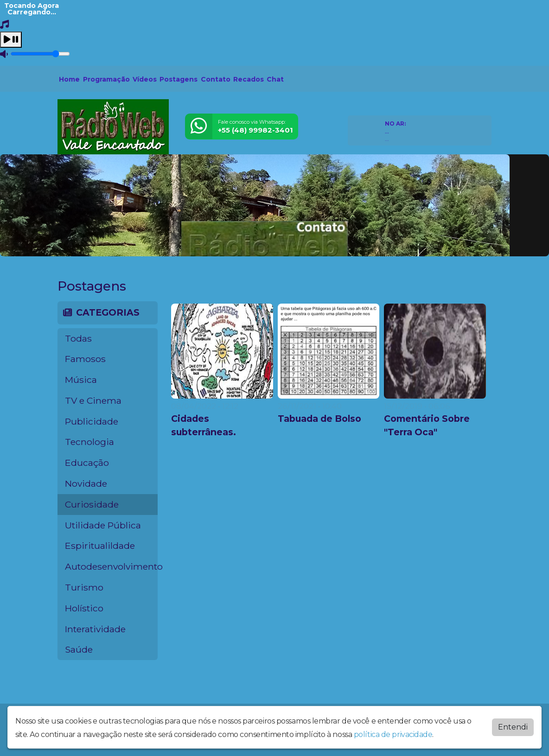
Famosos (85, 359)
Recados (249, 79)
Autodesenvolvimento (111, 566)
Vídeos (145, 79)
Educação (87, 463)
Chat (275, 79)
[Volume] (40, 54)
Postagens (179, 79)
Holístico (84, 608)
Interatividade (95, 629)
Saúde (79, 649)
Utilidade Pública (103, 525)
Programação (106, 79)
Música (81, 380)
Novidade (86, 483)
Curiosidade (92, 504)
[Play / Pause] (11, 40)
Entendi (513, 727)
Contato (216, 79)
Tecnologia (89, 442)
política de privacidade (393, 734)
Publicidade (92, 421)
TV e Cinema (93, 400)
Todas (78, 338)
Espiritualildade (100, 546)
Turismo (84, 587)
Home (69, 79)
